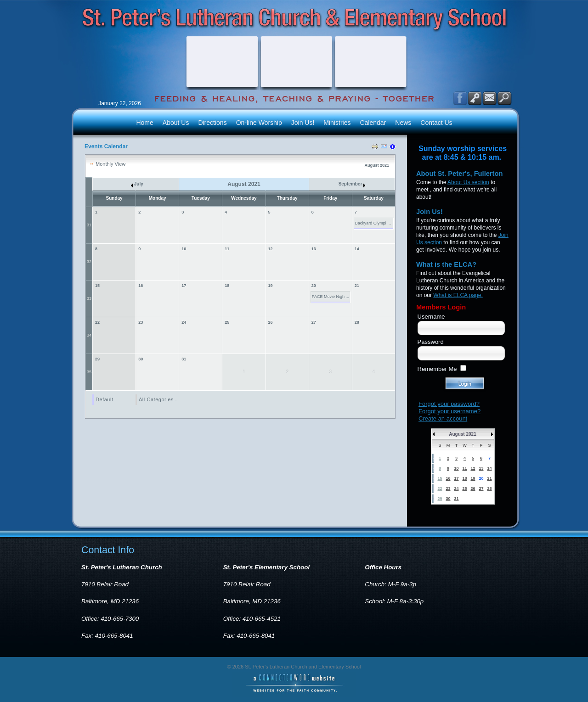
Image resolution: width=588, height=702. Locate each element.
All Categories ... (159, 399)
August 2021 (462, 434)
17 (184, 286)
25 (227, 322)
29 (97, 359)
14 (357, 249)
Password (431, 342)
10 (184, 249)
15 (97, 286)
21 (357, 286)
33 (89, 298)
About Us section (468, 182)
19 (271, 286)
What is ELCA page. (458, 295)
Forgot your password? (449, 404)
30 (141, 359)
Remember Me (437, 369)
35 (89, 372)
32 (89, 262)
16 (141, 286)
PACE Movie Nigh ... (331, 297)
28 (357, 322)
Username (431, 317)
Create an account (443, 418)
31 (89, 225)
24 (184, 322)
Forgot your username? (449, 411)
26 (271, 322)
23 (141, 322)
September (352, 184)
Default (105, 399)
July (137, 184)
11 (227, 249)
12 (271, 249)
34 (89, 335)
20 (314, 286)
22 (97, 322)
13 (314, 249)
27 (314, 322)
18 (227, 286)
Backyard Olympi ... (373, 223)
